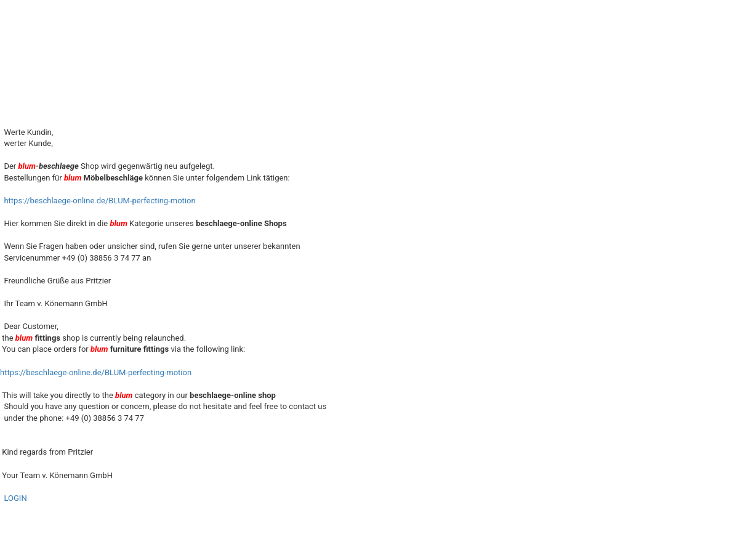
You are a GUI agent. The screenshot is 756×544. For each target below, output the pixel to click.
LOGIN (15, 498)
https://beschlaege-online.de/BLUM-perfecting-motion (99, 201)
